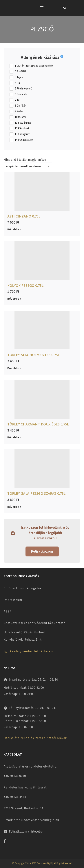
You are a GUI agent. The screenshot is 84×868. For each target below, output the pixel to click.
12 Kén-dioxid (23, 129)
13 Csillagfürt (22, 134)
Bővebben (14, 229)
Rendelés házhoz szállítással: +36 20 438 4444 (25, 792)
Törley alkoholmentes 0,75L (33, 355)
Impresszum (13, 600)
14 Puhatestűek (24, 140)
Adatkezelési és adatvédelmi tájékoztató (35, 623)
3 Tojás (19, 77)
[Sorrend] (28, 166)
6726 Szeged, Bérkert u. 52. (24, 808)
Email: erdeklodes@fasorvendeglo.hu (31, 820)
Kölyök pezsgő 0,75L (25, 285)
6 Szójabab (21, 94)
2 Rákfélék (21, 72)
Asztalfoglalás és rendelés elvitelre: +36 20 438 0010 (30, 771)
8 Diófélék (21, 106)
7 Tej (18, 100)
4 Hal (18, 83)
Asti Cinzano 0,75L (24, 216)
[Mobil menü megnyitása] (42, 8)
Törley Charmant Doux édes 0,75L (38, 424)
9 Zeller (19, 112)
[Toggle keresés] (65, 8)
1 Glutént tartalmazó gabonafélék (34, 66)
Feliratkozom (42, 551)
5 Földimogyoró (24, 89)
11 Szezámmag (23, 123)
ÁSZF (8, 612)
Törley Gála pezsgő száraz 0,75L (36, 493)
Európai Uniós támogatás (22, 588)
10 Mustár (20, 117)
